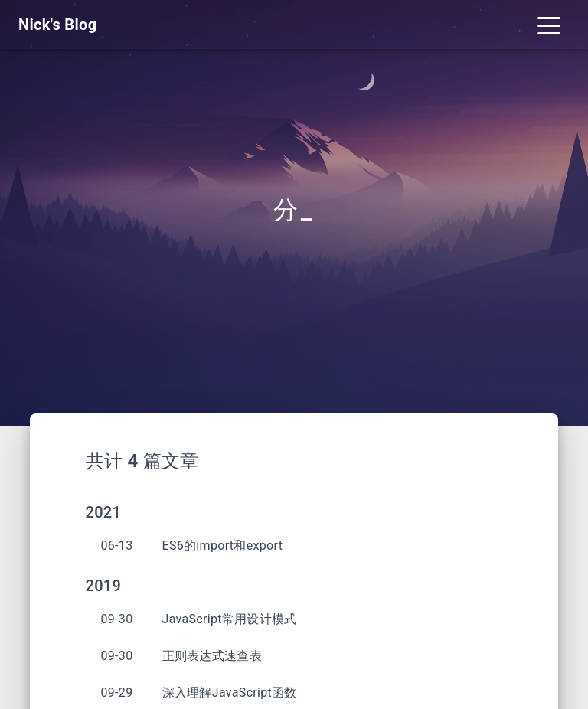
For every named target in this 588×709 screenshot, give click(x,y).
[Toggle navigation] (549, 25)
